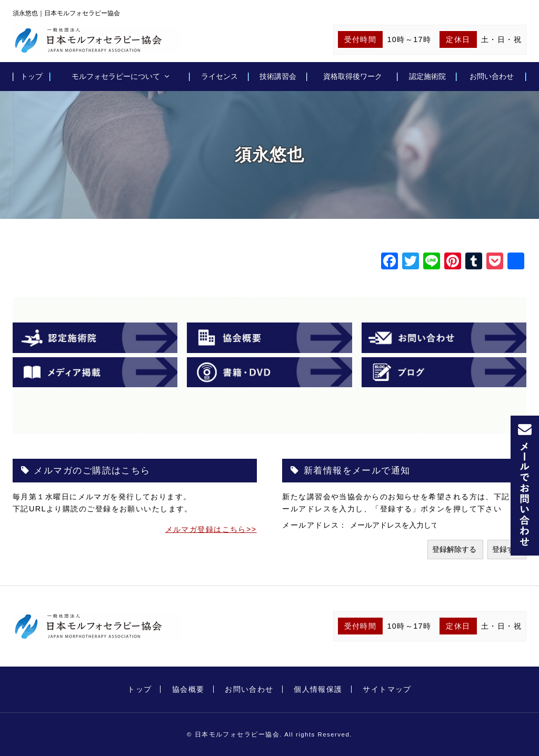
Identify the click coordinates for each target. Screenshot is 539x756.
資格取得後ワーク (353, 76)
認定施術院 (427, 76)
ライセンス (219, 76)
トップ (32, 76)
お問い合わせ (492, 76)
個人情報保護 (318, 689)
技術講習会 (278, 76)
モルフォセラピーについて (116, 76)
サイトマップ (387, 689)
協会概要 (188, 689)
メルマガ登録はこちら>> (211, 529)
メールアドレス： (316, 525)
